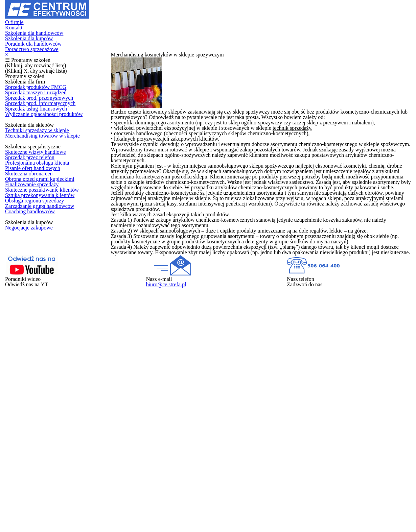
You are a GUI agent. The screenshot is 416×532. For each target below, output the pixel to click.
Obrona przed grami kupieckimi (39, 324)
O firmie (98, 15)
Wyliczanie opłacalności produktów (43, 193)
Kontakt (124, 15)
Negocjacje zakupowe (29, 425)
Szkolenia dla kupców (244, 15)
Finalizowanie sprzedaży (32, 336)
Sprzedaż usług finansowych (37, 182)
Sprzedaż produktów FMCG (36, 134)
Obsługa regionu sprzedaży (35, 372)
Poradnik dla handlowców (313, 15)
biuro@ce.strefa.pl (233, 495)
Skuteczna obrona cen (30, 312)
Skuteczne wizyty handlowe (35, 264)
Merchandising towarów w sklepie (42, 235)
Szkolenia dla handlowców (175, 15)
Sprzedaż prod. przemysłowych (40, 158)
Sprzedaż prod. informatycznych (40, 169)
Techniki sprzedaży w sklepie (37, 223)
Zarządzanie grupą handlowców (40, 384)
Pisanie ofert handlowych (33, 300)
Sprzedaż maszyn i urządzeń (37, 145)
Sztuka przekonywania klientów (40, 360)
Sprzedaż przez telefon (30, 276)
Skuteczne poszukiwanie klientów (42, 348)
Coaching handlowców (30, 396)
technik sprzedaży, (349, 171)
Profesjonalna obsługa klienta (37, 288)
